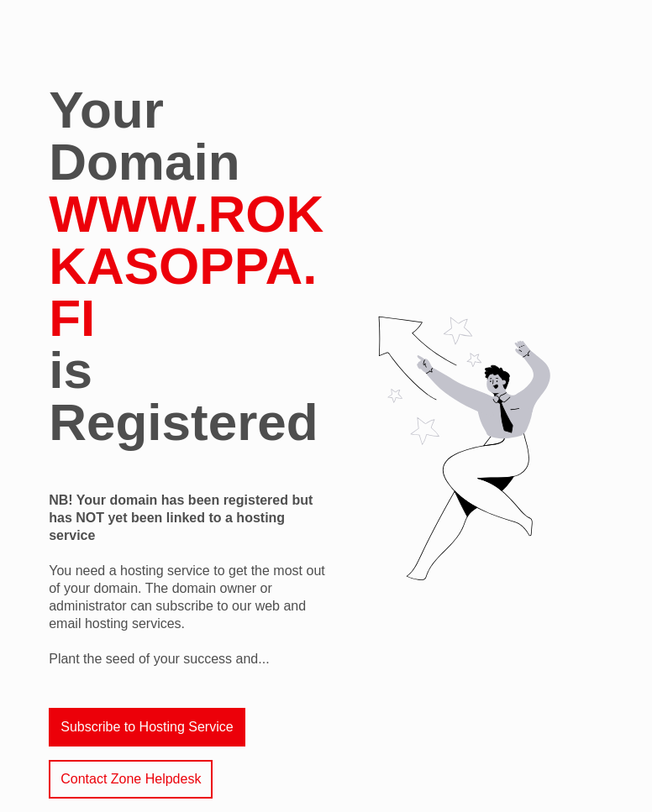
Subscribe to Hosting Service (147, 727)
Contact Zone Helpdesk (131, 779)
